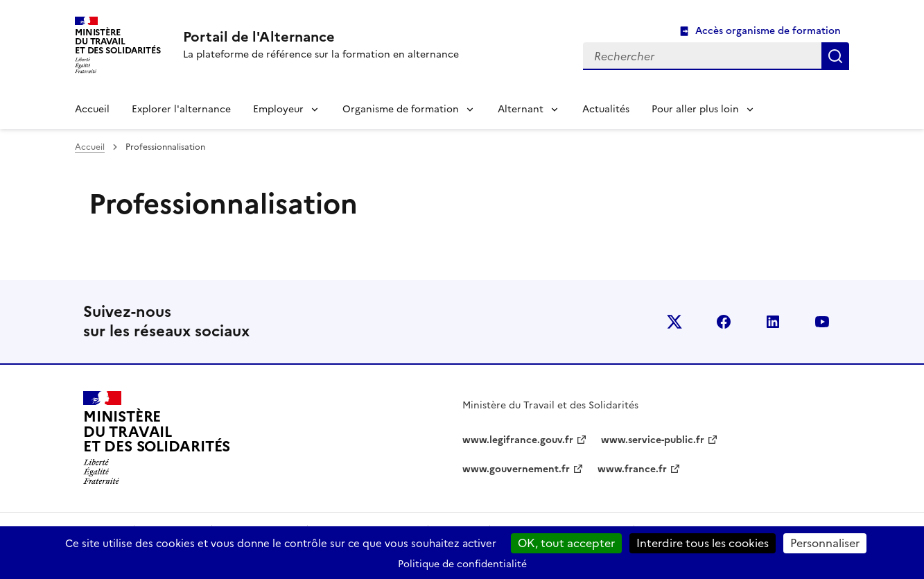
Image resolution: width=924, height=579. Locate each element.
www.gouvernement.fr (516, 469)
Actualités (606, 109)
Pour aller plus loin (695, 109)
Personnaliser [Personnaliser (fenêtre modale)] (825, 543)
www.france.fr (632, 469)
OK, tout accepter (566, 543)
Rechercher (835, 56)
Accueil (92, 109)
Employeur (278, 109)
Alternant (521, 109)
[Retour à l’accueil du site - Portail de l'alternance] (157, 438)
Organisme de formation (401, 109)
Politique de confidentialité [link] (462, 564)
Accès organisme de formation (768, 31)
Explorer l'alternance (181, 109)
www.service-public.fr (653, 440)
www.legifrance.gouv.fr (518, 440)
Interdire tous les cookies (703, 543)
